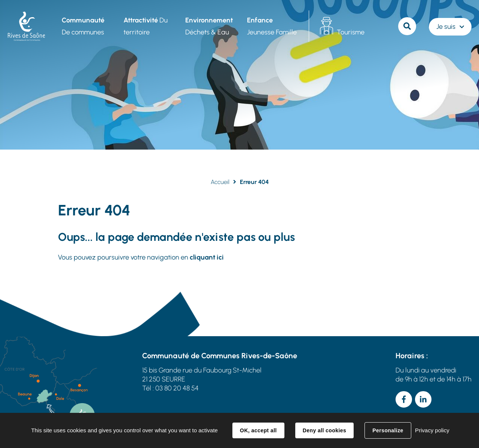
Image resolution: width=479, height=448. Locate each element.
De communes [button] (83, 26)
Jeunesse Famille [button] (272, 26)
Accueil (220, 182)
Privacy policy (432, 430)
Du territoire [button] (146, 26)
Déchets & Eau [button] (209, 26)
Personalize (388, 430)
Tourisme (351, 32)
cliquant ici (207, 257)
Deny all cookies (324, 430)
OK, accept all (258, 430)
